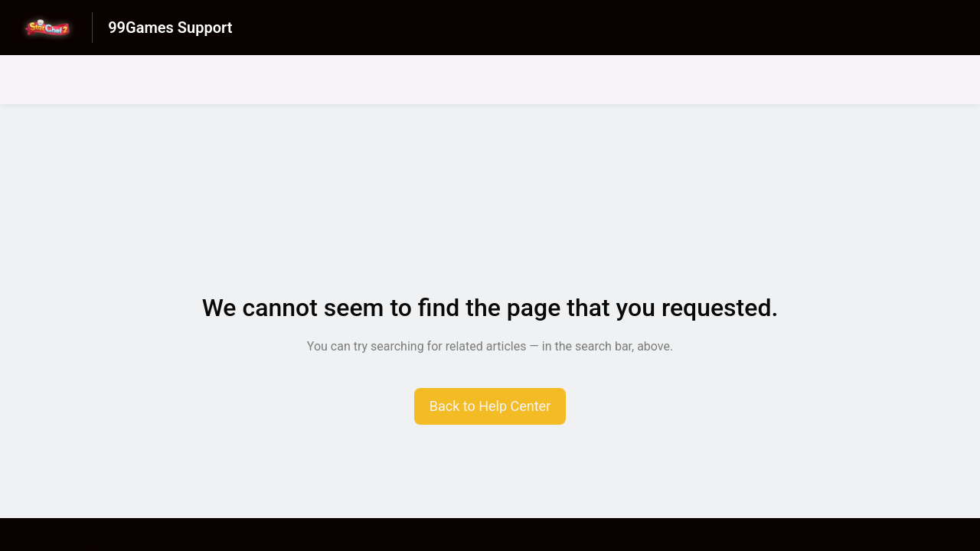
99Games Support (170, 28)
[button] (490, 406)
